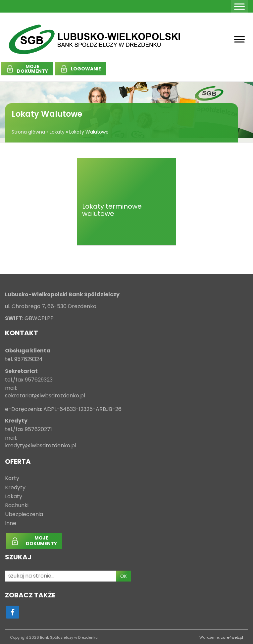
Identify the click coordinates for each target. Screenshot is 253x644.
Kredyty (15, 488)
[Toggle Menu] (239, 6)
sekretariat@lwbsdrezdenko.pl (45, 396)
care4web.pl (232, 637)
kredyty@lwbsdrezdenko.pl (41, 446)
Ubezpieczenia (24, 515)
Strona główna (28, 132)
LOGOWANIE (86, 69)
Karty (12, 479)
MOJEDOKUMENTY (32, 69)
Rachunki (17, 506)
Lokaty (57, 132)
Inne (11, 523)
